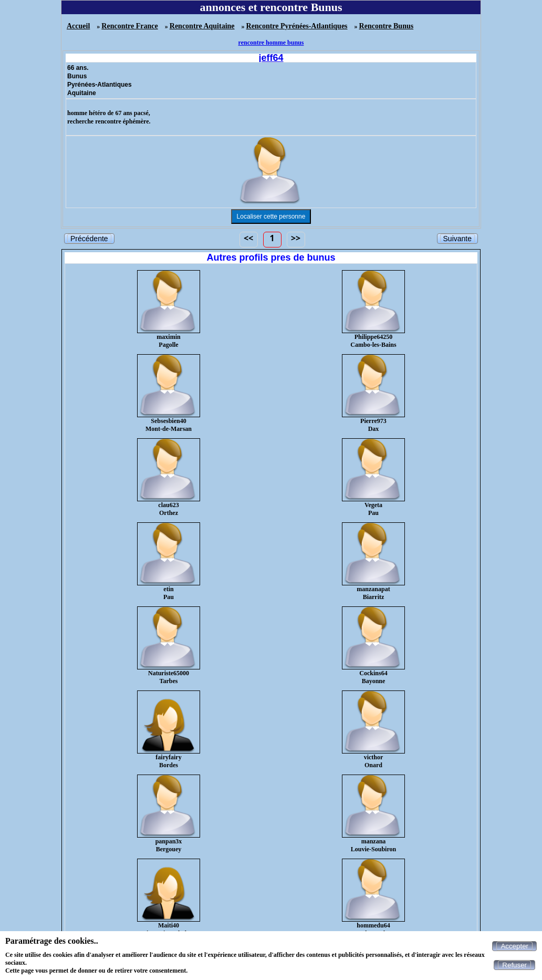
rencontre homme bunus (271, 43)
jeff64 (271, 58)
